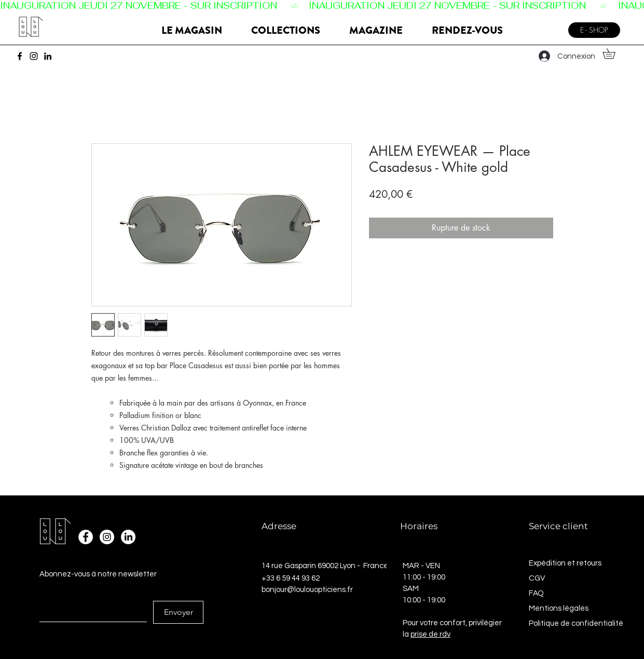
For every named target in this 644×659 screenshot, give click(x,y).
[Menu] (549, 26)
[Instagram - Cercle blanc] (107, 537)
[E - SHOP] (594, 30)
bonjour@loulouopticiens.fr (307, 590)
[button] (614, 53)
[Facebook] (20, 56)
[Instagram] (34, 56)
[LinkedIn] (48, 56)
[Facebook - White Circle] (86, 537)
